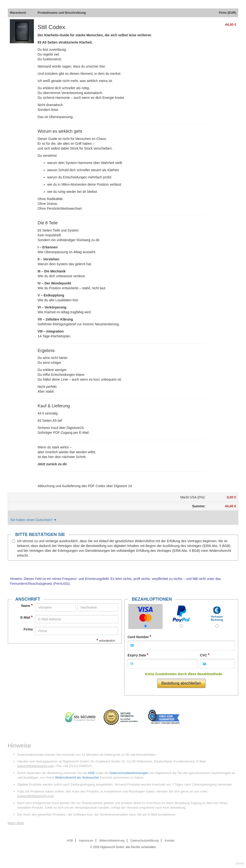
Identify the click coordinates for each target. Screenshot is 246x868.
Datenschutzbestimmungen (129, 773)
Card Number (138, 637)
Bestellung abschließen (181, 683)
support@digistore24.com (36, 766)
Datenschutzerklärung (145, 841)
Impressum (86, 841)
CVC (203, 655)
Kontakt (169, 841)
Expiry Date (137, 655)
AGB (91, 773)
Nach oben (16, 823)
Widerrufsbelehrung (112, 841)
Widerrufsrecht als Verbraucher (77, 777)
